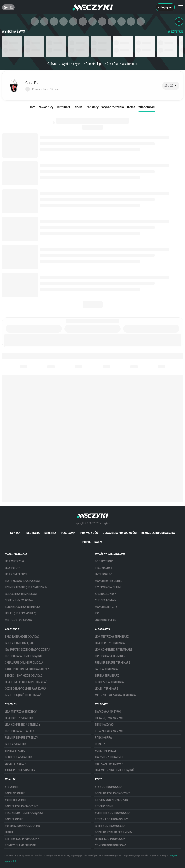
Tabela (78, 107)
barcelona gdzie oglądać (22, 637)
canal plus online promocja (24, 663)
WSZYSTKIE (176, 31)
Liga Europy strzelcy (19, 718)
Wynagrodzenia (113, 107)
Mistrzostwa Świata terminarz (116, 695)
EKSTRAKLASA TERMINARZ (111, 656)
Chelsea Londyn (106, 600)
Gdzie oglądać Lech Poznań (23, 695)
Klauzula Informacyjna (158, 533)
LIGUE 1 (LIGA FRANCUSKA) (20, 613)
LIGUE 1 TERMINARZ (106, 689)
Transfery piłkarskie (109, 757)
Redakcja (33, 533)
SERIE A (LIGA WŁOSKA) (19, 600)
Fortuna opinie (15, 793)
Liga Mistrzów (14, 561)
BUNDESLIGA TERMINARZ (110, 682)
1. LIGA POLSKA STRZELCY (20, 770)
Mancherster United (109, 581)
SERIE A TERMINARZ (107, 676)
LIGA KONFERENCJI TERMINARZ (114, 650)
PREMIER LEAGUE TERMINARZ (112, 663)
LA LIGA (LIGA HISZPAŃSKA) (21, 594)
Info (33, 107)
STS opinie (11, 787)
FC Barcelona (104, 561)
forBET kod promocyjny (21, 806)
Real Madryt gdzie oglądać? (24, 813)
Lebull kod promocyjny (111, 839)
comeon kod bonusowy (111, 845)
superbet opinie (15, 800)
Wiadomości (147, 107)
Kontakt (16, 533)
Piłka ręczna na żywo (110, 718)
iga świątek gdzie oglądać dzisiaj (27, 650)
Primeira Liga (92, 64)
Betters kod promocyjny (22, 839)
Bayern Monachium (108, 587)
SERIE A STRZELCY (16, 751)
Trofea (131, 107)
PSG (97, 613)
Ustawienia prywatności (120, 533)
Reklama (50, 533)
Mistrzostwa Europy (109, 764)
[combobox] (171, 86)
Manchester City (106, 607)
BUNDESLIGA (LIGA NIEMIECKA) (23, 607)
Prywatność (89, 533)
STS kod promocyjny (109, 787)
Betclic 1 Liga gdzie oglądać (24, 676)
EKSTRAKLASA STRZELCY (20, 731)
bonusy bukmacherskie (21, 845)
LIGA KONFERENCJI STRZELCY (23, 725)
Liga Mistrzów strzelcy (21, 712)
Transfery (92, 107)
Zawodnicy (46, 107)
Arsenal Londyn (106, 594)
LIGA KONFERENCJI (16, 574)
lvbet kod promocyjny (110, 826)
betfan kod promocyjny (111, 819)
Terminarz (63, 107)
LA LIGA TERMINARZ (107, 669)
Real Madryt (103, 568)
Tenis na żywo (104, 725)
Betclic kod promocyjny (112, 800)
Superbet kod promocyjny (113, 813)
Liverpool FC (103, 574)
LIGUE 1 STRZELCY (15, 764)
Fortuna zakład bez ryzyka (114, 832)
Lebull (9, 832)
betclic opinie (104, 806)
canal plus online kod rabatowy (27, 669)
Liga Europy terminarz (110, 643)
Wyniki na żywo (13, 31)
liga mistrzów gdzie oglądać (114, 770)
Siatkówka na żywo (108, 712)
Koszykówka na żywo (110, 731)
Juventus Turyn (106, 620)
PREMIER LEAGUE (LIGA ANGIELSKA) (26, 587)
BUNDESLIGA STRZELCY (19, 757)
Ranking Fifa (103, 738)
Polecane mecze (106, 751)
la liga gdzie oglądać (19, 643)
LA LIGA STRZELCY (16, 744)
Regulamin (68, 533)
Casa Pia (110, 64)
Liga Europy (13, 568)
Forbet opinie (14, 819)
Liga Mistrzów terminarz (112, 637)
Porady (100, 744)
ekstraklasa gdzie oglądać (23, 656)
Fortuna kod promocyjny (112, 793)
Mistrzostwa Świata (18, 620)
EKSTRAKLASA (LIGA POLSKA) (22, 581)
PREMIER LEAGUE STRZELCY (21, 738)
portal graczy (92, 542)
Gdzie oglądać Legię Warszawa (25, 689)
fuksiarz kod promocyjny (23, 826)
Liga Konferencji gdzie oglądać (26, 682)
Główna (52, 64)
